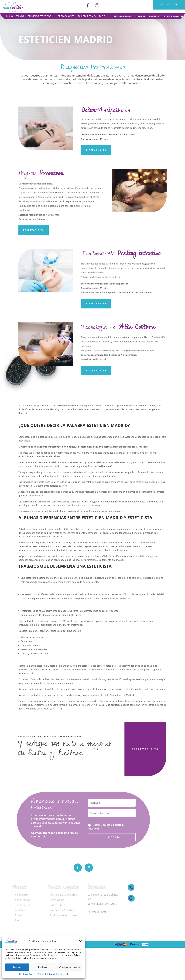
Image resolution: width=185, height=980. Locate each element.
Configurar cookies (70, 967)
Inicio (9, 16)
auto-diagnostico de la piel (129, 16)
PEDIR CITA (169, 5)
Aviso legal (63, 974)
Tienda (20, 16)
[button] (80, 941)
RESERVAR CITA (131, 749)
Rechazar (43, 967)
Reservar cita (96, 304)
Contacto (20, 915)
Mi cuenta (21, 895)
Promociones (66, 16)
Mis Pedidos (22, 900)
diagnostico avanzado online (167, 16)
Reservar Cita (96, 150)
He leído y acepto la (106, 827)
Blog (102, 16)
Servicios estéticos (39, 16)
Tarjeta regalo (87, 16)
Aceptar (17, 967)
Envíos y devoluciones (63, 915)
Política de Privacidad (47, 974)
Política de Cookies (28, 974)
